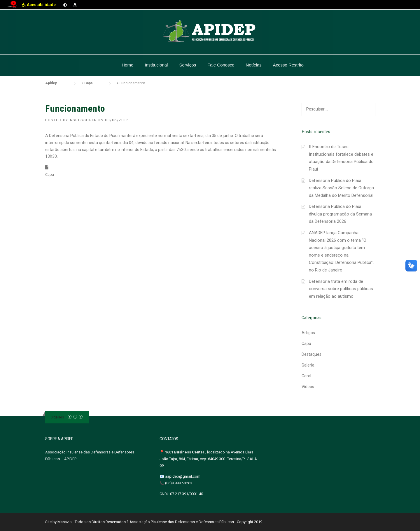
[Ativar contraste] (65, 5)
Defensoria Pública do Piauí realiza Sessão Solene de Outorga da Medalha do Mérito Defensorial (341, 188)
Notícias (254, 65)
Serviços (188, 65)
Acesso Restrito (288, 65)
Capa (50, 175)
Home (127, 65)
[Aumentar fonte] (75, 5)
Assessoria (83, 120)
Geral (306, 376)
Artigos (308, 333)
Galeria (308, 365)
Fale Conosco (221, 65)
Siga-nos (57, 417)
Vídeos (308, 387)
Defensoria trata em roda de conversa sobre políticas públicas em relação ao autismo (341, 289)
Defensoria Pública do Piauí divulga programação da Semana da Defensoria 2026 (340, 214)
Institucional (156, 65)
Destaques (311, 354)
